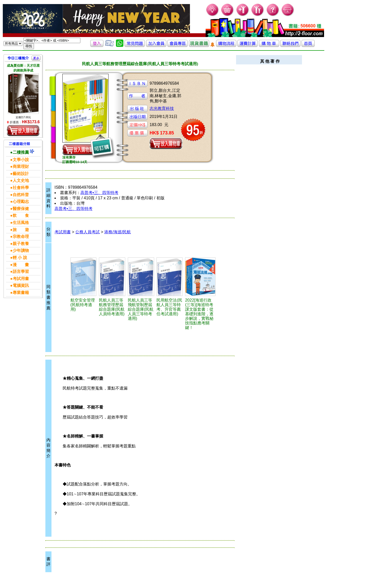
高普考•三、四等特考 (99, 193)
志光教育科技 (162, 108)
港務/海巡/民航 (118, 232)
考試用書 (63, 232)
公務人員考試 (87, 232)
